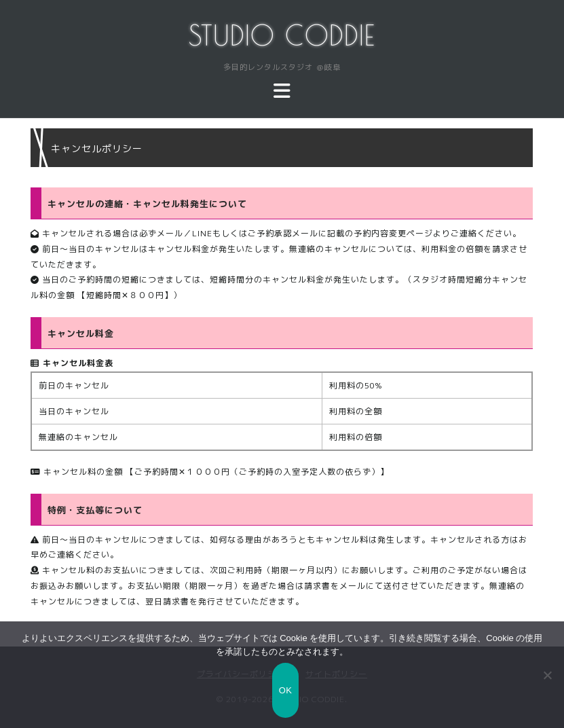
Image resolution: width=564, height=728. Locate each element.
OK (285, 690)
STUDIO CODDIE (282, 35)
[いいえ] (547, 675)
